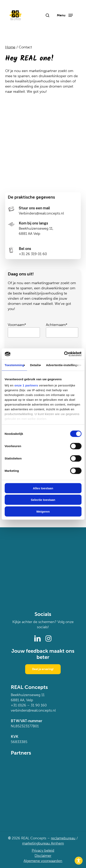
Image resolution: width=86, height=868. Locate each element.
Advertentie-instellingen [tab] (63, 365)
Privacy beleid (43, 850)
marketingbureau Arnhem (43, 843)
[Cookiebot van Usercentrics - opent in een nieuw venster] (64, 354)
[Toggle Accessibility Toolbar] (79, 861)
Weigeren (43, 511)
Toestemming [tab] (14, 365)
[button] (65, 15)
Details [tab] (35, 365)
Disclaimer (43, 856)
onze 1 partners (26, 385)
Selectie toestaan (43, 500)
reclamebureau (63, 838)
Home (10, 47)
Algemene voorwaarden (43, 861)
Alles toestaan (43, 488)
